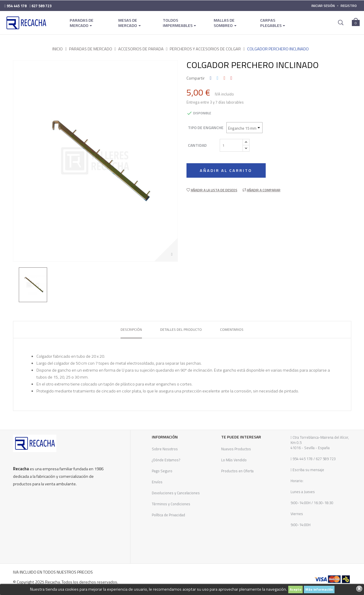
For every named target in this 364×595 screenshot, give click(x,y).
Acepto (295, 589)
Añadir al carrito (227, 170)
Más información (319, 589)
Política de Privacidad (168, 515)
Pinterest (231, 78)
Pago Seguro (162, 471)
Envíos (157, 482)
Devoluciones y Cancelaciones (176, 493)
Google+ (224, 78)
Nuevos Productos (236, 449)
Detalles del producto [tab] (181, 329)
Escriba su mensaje (308, 470)
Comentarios (232, 329)
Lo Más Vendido (234, 460)
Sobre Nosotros (165, 449)
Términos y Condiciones (171, 504)
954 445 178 (303, 459)
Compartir (211, 78)
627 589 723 (325, 459)
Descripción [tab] (131, 329)
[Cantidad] (231, 145)
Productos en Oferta (237, 471)
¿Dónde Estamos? (166, 460)
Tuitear (217, 78)
